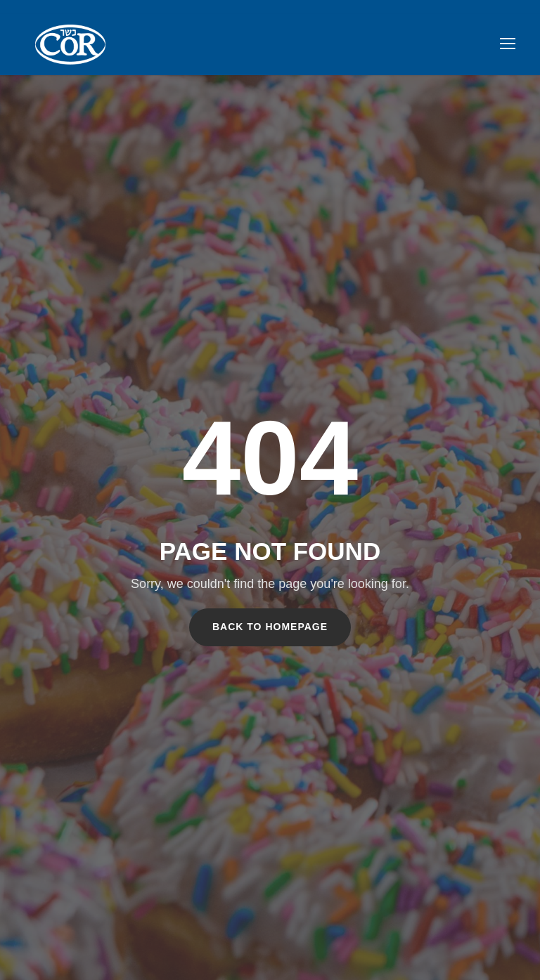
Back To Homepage (270, 627)
